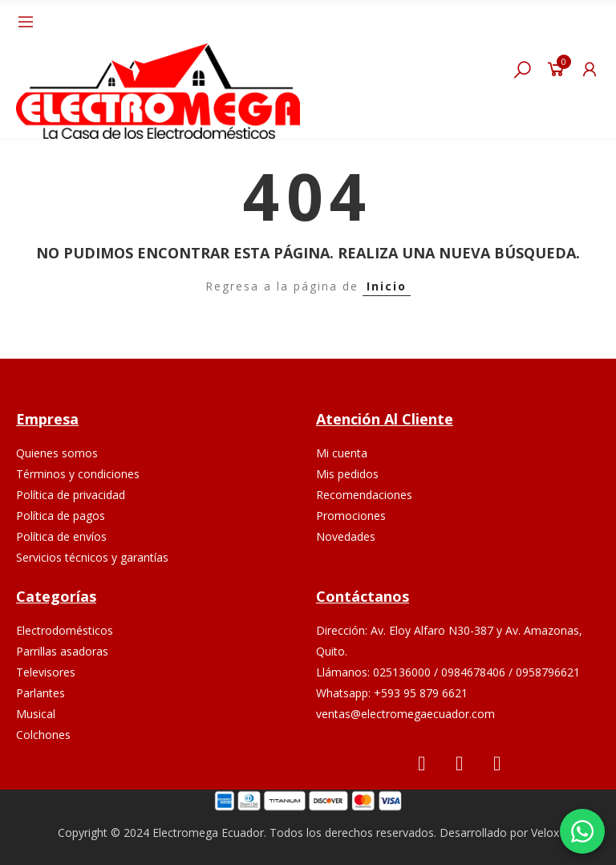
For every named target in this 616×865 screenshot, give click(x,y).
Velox (545, 833)
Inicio (387, 286)
